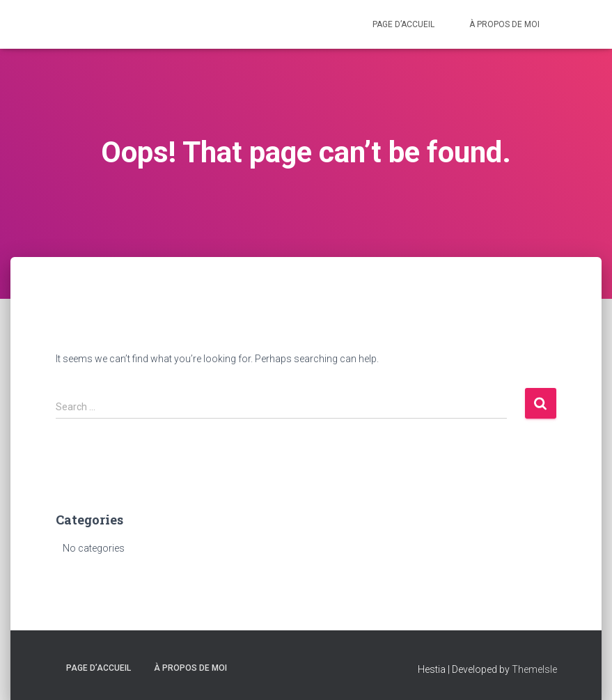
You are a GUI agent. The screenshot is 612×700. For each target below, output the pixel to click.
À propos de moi (504, 24)
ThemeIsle (534, 669)
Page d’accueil (403, 24)
